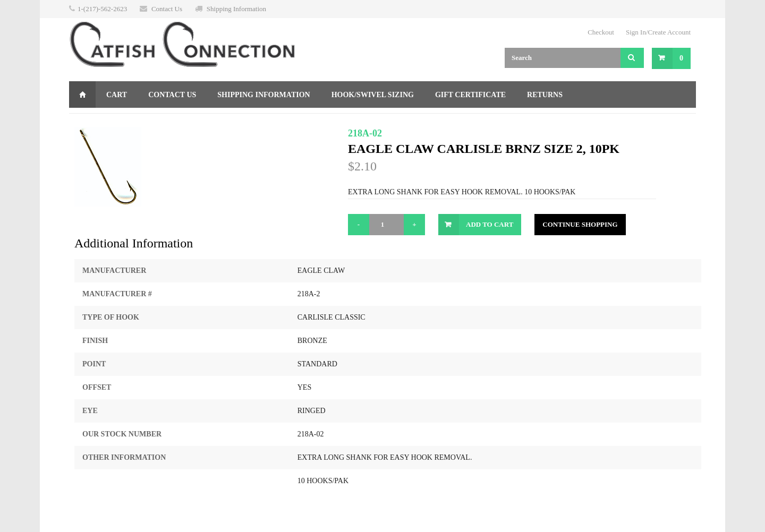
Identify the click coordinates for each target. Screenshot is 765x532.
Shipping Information (236, 9)
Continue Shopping (580, 224)
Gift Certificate (470, 95)
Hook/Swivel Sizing (373, 95)
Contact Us (167, 9)
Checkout (601, 32)
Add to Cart (490, 224)
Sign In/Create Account (658, 32)
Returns (545, 95)
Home (82, 95)
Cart (117, 95)
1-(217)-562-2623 (102, 9)
